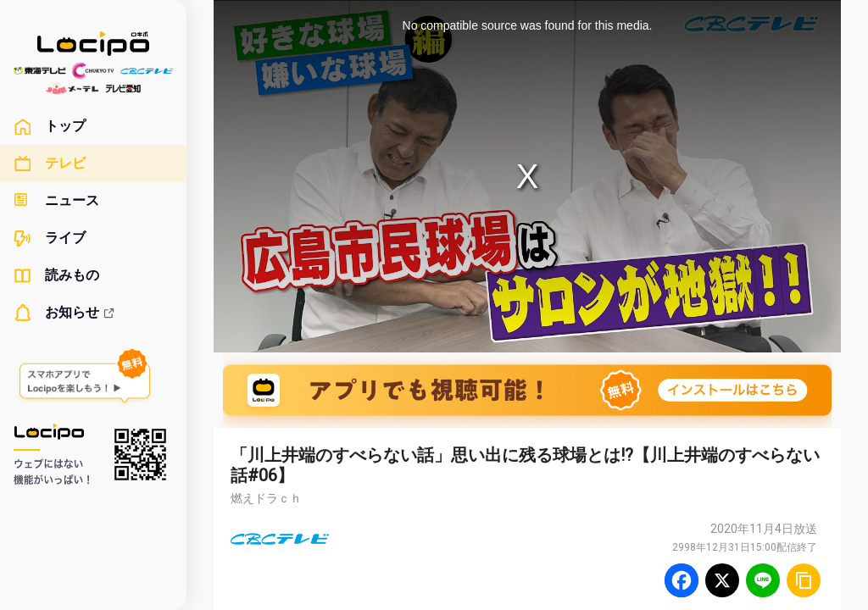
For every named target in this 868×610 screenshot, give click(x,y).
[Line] (763, 580)
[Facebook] (682, 580)
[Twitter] (722, 580)
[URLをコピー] (804, 580)
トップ (50, 126)
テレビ (50, 164)
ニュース (56, 201)
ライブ (50, 238)
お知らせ (64, 313)
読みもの (56, 275)
